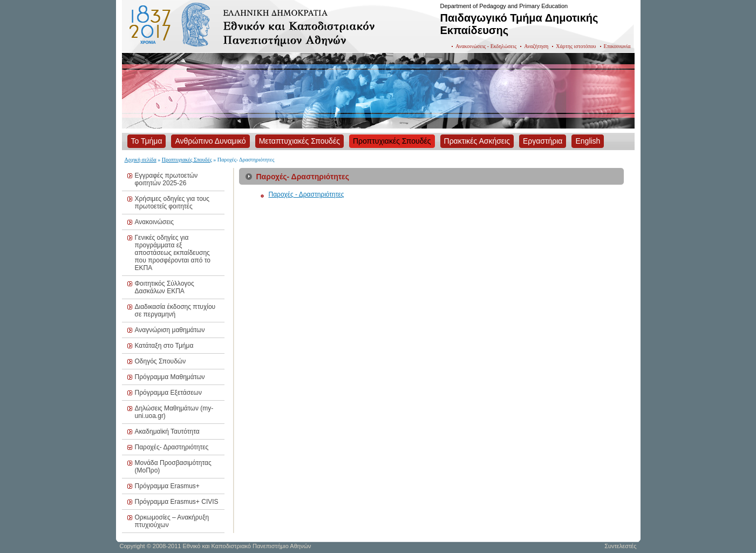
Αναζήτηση (536, 46)
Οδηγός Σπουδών (161, 361)
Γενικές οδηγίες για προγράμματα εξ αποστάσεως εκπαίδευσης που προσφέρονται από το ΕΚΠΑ (173, 253)
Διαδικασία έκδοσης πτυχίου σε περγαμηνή (175, 311)
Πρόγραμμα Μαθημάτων (170, 377)
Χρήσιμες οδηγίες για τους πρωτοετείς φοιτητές (172, 203)
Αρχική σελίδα (141, 160)
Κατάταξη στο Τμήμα (164, 346)
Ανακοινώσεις (155, 222)
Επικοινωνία (617, 46)
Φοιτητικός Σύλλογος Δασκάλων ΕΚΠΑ (165, 287)
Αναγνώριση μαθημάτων (170, 330)
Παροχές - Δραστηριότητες (307, 194)
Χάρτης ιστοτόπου (576, 46)
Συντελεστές (620, 546)
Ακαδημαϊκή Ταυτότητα (167, 431)
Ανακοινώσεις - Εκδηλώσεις (486, 46)
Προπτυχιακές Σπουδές (187, 160)
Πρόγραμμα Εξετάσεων (168, 393)
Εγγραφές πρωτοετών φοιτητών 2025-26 (166, 179)
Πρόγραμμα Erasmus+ (167, 486)
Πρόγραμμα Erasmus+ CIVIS (177, 502)
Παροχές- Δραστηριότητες (172, 447)
